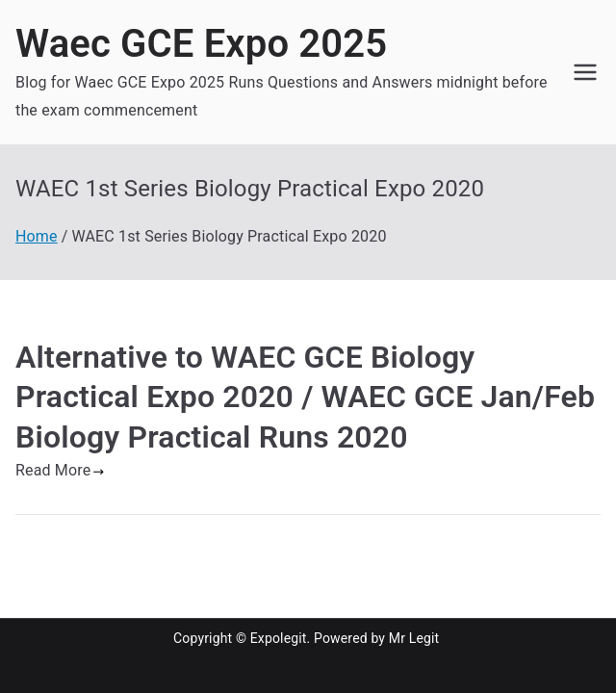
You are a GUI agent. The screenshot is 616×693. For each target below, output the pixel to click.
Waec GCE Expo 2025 (201, 44)
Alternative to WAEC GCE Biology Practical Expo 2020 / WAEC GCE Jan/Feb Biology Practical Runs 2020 (305, 397)
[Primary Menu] (585, 72)
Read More (60, 470)
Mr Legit (414, 638)
